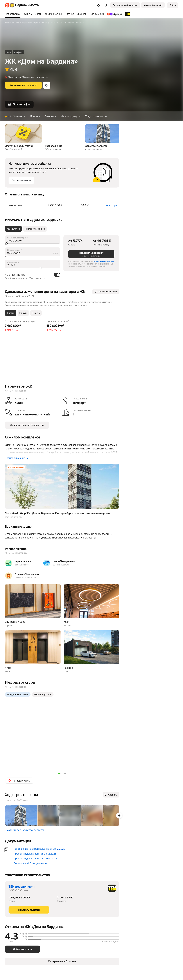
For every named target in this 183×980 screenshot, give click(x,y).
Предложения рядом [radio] (18, 694)
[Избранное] (99, 5)
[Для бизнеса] (97, 14)
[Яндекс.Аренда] (115, 14)
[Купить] (28, 14)
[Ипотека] (69, 14)
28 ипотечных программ (104, 261)
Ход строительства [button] (96, 116)
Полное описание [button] (17, 458)
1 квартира (111, 205)
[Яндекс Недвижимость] (24, 5)
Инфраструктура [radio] (43, 694)
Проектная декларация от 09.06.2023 (35, 859)
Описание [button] (50, 116)
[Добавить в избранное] (47, 85)
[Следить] (111, 795)
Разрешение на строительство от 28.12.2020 (39, 849)
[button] (105, 5)
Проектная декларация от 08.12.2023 (35, 854)
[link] (173, 5)
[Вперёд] (119, 815)
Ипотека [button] (35, 116)
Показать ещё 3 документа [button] (30, 863)
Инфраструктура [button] (71, 116)
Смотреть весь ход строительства (25, 830)
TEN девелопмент (22, 887)
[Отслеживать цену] (106, 292)
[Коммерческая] (53, 14)
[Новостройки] (13, 14)
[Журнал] (82, 14)
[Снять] (38, 14)
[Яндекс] (7, 5)
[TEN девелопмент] (127, 14)
